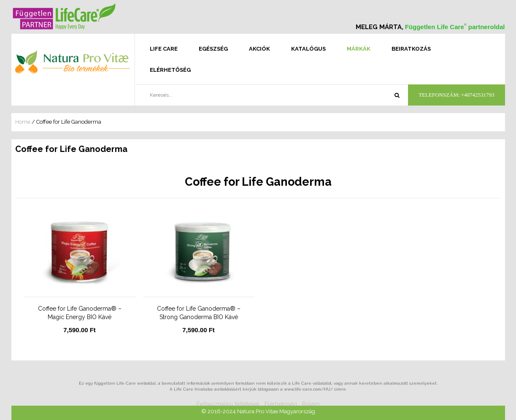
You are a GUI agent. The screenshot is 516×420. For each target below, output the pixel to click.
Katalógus (308, 49)
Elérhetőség (170, 70)
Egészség (213, 49)
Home (23, 122)
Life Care (164, 49)
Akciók (259, 49)
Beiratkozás (411, 49)
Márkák (359, 49)
